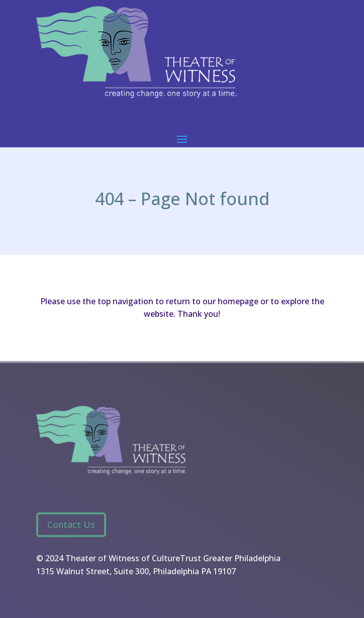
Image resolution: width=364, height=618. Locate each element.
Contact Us (71, 524)
